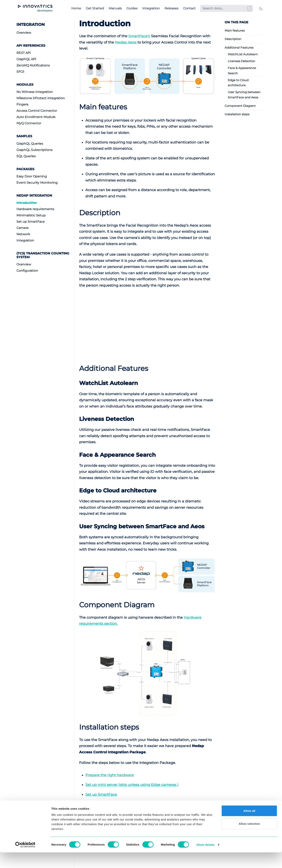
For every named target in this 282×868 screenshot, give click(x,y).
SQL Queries (26, 156)
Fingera (22, 104)
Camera (22, 228)
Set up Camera (99, 804)
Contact (189, 8)
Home (76, 8)
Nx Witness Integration (35, 92)
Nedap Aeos (126, 42)
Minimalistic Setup (31, 215)
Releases (171, 8)
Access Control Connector (37, 111)
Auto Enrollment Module (36, 117)
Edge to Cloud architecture (238, 83)
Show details (206, 860)
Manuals (115, 8)
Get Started (95, 8)
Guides (132, 8)
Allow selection (249, 839)
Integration (151, 8)
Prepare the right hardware (110, 775)
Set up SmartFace (31, 222)
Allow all (249, 826)
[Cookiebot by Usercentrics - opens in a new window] (25, 860)
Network (23, 234)
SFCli (20, 72)
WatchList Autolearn (243, 54)
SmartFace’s (139, 36)
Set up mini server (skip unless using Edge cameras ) (132, 785)
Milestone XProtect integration (41, 98)
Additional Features (239, 48)
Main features (235, 30)
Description (233, 39)
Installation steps (237, 114)
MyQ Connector (29, 123)
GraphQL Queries (30, 144)
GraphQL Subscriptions (34, 150)
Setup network (98, 814)
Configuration (27, 271)
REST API (24, 53)
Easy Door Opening (32, 176)
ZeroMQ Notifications (33, 65)
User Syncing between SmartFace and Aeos (244, 95)
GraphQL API (26, 59)
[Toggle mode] (261, 8)
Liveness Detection (241, 61)
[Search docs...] (227, 8)
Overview (24, 33)
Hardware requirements (35, 209)
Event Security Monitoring (37, 183)
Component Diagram (240, 106)
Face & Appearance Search (242, 70)
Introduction (27, 203)
